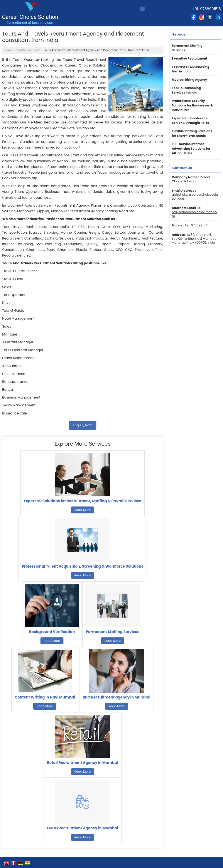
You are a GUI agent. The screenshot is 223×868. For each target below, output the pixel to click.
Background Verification (52, 632)
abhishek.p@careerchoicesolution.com (195, 197)
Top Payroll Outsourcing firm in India (191, 69)
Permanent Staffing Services (112, 632)
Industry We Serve (28, 50)
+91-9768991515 (196, 225)
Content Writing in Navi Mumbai (45, 697)
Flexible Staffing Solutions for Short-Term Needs (192, 133)
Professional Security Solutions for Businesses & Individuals (192, 105)
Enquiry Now (82, 425)
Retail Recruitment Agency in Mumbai (83, 763)
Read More (83, 510)
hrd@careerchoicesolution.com (194, 214)
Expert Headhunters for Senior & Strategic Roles (190, 121)
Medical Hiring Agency (189, 80)
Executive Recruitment (190, 58)
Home (8, 50)
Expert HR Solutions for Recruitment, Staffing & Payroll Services (83, 501)
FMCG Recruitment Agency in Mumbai (83, 828)
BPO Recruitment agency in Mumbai (117, 697)
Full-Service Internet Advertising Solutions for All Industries (191, 149)
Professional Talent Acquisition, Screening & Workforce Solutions (82, 566)
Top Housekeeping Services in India (186, 90)
